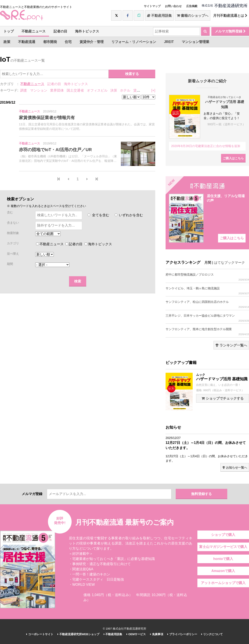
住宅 (68, 42)
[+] (153, 90)
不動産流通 (27, 42)
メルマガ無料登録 (230, 31)
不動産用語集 (159, 16)
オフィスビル (97, 90)
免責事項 (157, 634)
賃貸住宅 (140, 90)
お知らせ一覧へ (235, 468)
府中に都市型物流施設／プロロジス (207, 277)
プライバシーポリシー (182, 634)
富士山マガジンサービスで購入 (223, 547)
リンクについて (212, 634)
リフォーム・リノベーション (134, 42)
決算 (114, 90)
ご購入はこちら (233, 158)
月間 (208, 263)
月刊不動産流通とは (230, 16)
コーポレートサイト (40, 634)
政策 (7, 42)
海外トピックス (87, 31)
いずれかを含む (129, 215)
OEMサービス (136, 634)
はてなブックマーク (229, 263)
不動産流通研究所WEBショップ (78, 634)
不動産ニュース (34, 31)
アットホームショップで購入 (223, 583)
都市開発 (50, 42)
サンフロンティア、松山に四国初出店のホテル (207, 304)
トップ (9, 31)
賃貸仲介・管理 (92, 42)
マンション (39, 90)
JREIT (169, 42)
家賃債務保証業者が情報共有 (47, 118)
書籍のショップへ (193, 16)
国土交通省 (75, 90)
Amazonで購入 (223, 571)
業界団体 (57, 90)
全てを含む (98, 215)
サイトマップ (152, 6)
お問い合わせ (173, 6)
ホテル (125, 90)
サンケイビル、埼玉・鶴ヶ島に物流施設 (207, 291)
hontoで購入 (223, 559)
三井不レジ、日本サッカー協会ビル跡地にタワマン (207, 318)
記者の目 (60, 31)
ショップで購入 (223, 535)
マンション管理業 (195, 42)
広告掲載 (192, 6)
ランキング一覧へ (231, 345)
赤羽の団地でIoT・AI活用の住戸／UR (55, 150)
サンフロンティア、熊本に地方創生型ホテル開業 (207, 332)
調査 (24, 90)
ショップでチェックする (222, 398)
